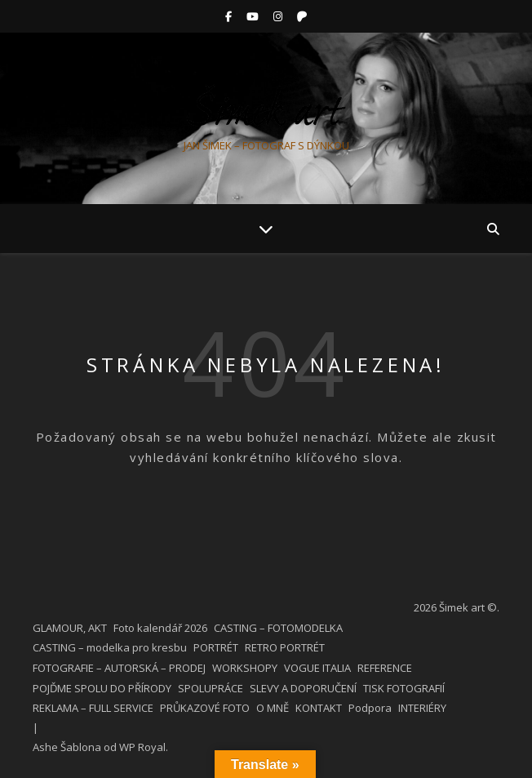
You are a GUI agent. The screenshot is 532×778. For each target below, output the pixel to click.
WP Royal (142, 747)
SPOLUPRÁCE (211, 688)
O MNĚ (273, 708)
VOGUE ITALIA (317, 668)
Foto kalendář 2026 (160, 628)
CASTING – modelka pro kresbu (110, 647)
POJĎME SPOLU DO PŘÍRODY (102, 688)
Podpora (370, 708)
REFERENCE (385, 668)
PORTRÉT (216, 647)
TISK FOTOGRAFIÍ (404, 688)
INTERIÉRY (422, 708)
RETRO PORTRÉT (285, 647)
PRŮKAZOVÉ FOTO (205, 708)
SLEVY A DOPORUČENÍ (303, 688)
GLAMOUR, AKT (70, 628)
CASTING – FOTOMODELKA (278, 628)
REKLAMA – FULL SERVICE (93, 708)
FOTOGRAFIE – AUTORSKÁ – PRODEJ (119, 668)
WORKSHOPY (245, 668)
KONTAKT (319, 708)
